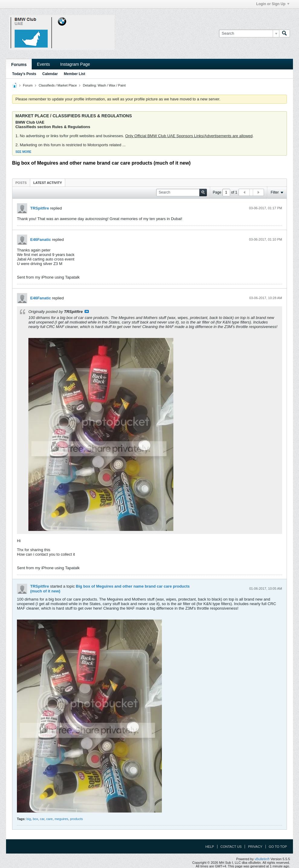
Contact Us (231, 847)
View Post (87, 311)
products (76, 819)
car (42, 819)
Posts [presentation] (21, 183)
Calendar (50, 74)
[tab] (21, 183)
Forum (28, 85)
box (35, 819)
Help (210, 847)
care (49, 819)
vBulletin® (262, 859)
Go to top (278, 847)
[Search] (249, 33)
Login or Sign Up (273, 4)
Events (43, 64)
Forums (19, 65)
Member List (74, 74)
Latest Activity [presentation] (48, 183)
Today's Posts (24, 74)
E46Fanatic (41, 240)
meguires (61, 819)
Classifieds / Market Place (58, 85)
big (29, 819)
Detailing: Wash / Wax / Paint (104, 85)
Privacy (255, 847)
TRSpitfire (40, 208)
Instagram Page (75, 64)
